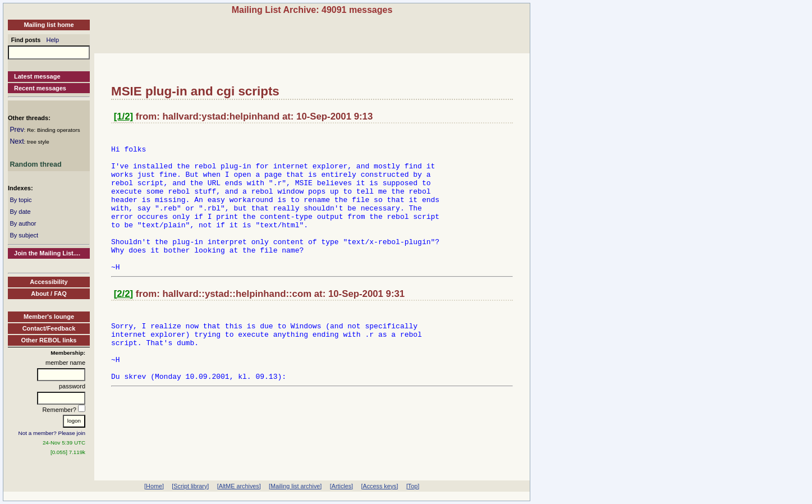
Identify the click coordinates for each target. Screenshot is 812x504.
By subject (24, 235)
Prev (17, 130)
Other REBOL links (49, 340)
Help (53, 40)
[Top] (413, 486)
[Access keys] (379, 486)
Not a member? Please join (52, 433)
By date (20, 212)
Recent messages (40, 88)
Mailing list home (49, 25)
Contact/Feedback (49, 328)
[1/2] (124, 116)
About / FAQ (49, 294)
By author (23, 223)
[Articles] (341, 486)
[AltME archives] (239, 486)
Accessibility (49, 282)
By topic (20, 200)
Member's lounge (49, 317)
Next (17, 141)
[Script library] (190, 486)
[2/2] (124, 321)
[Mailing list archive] (295, 486)
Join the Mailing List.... (47, 253)
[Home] (154, 486)
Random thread (35, 164)
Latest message (37, 76)
